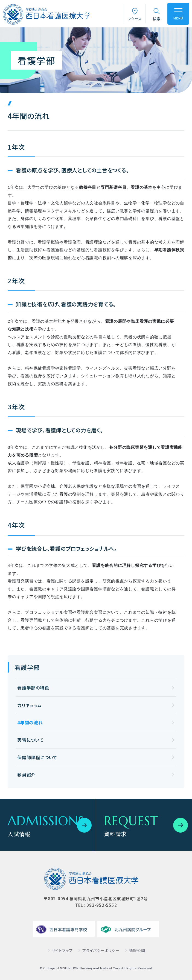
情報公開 (137, 950)
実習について (30, 740)
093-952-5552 (102, 905)
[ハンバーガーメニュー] (178, 14)
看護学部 (27, 667)
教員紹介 (26, 775)
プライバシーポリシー (101, 950)
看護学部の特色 (33, 688)
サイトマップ (62, 950)
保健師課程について (37, 757)
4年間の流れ (30, 722)
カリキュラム (30, 705)
